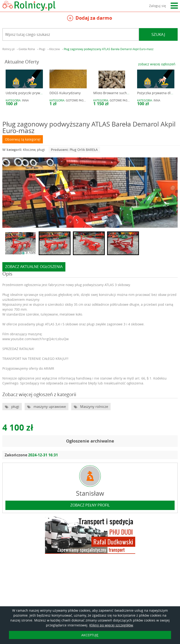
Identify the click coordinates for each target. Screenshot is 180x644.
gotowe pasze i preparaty (85, 100)
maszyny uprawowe (49, 406)
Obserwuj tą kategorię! (23, 139)
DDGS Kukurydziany (65, 93)
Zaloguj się (157, 6)
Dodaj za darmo (90, 19)
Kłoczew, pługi (34, 150)
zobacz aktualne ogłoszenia (34, 267)
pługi (15, 406)
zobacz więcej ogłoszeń (157, 64)
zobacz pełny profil (90, 505)
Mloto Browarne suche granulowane (122, 93)
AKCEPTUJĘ (90, 635)
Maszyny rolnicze (94, 406)
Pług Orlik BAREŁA (84, 150)
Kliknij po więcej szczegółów (111, 625)
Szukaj (158, 34)
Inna (25, 100)
